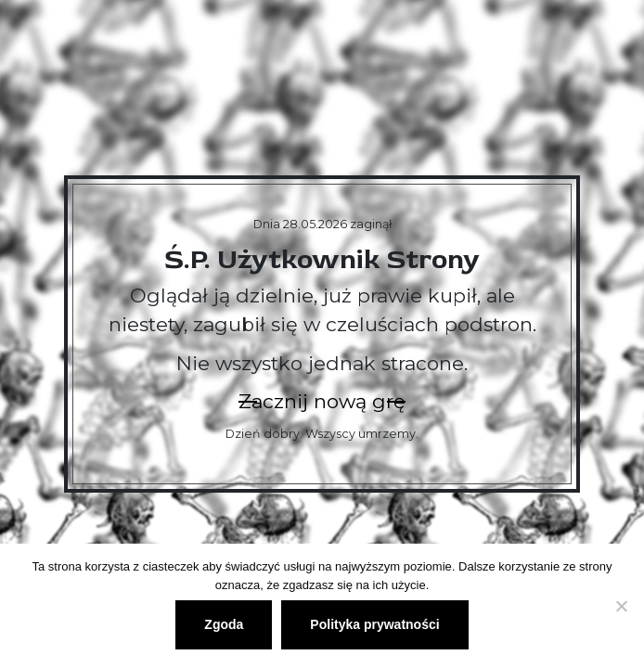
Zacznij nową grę (322, 401)
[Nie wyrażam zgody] (621, 606)
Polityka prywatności (374, 624)
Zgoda (224, 624)
